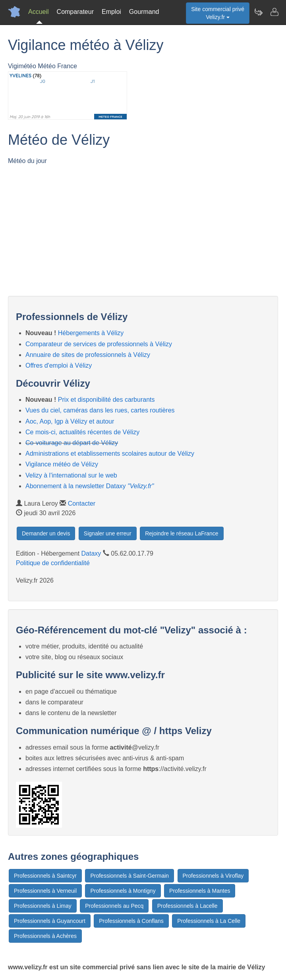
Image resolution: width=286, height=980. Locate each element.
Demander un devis (46, 533)
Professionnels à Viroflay (213, 876)
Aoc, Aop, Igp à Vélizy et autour (70, 421)
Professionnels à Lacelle (187, 906)
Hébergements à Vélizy (91, 333)
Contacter (82, 503)
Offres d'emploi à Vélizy (59, 365)
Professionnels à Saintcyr (45, 876)
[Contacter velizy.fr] (274, 12)
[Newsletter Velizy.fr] (258, 12)
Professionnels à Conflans (131, 921)
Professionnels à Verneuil (45, 891)
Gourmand (144, 12)
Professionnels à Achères (45, 936)
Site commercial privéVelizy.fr (218, 13)
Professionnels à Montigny (123, 891)
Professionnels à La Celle (209, 921)
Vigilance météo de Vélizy (62, 464)
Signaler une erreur (108, 533)
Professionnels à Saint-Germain (129, 876)
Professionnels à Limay (43, 906)
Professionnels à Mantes (200, 891)
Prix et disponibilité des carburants (106, 400)
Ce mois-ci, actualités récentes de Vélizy (82, 432)
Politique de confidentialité (53, 563)
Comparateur (75, 12)
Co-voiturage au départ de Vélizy (72, 443)
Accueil (39, 12)
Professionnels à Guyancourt (50, 921)
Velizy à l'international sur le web (71, 475)
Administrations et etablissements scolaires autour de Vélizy (110, 454)
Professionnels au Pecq (114, 906)
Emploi (111, 12)
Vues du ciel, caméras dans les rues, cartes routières (100, 410)
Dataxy (91, 553)
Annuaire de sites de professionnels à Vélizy (88, 355)
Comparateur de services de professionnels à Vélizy (99, 344)
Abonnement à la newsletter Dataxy (90, 486)
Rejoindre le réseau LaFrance (182, 533)
